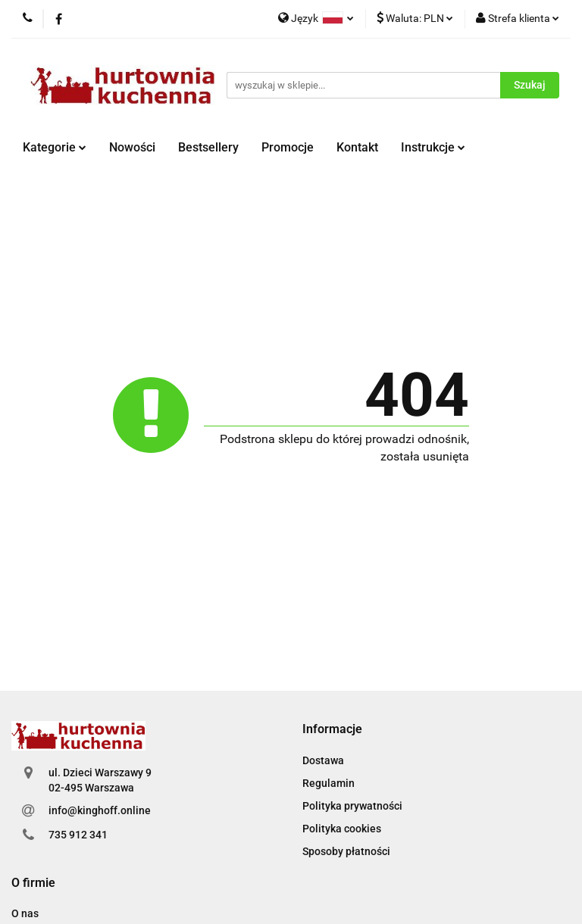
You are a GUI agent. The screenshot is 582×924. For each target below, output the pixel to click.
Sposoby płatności (346, 851)
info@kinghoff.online (100, 810)
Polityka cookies (342, 829)
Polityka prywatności (352, 806)
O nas (25, 913)
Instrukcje (433, 147)
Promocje (288, 147)
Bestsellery (208, 147)
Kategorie (55, 147)
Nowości (132, 147)
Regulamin (329, 783)
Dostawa (323, 760)
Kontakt (357, 147)
